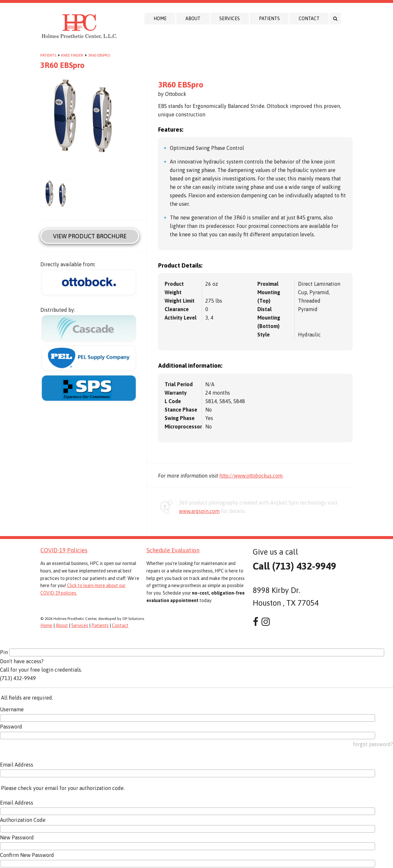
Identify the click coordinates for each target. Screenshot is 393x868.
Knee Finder (72, 55)
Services (230, 19)
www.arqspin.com (199, 511)
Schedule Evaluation (173, 550)
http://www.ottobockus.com (251, 476)
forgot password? (373, 744)
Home (160, 19)
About (193, 19)
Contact (309, 19)
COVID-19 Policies (64, 550)
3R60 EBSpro (99, 55)
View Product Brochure (90, 236)
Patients (269, 19)
